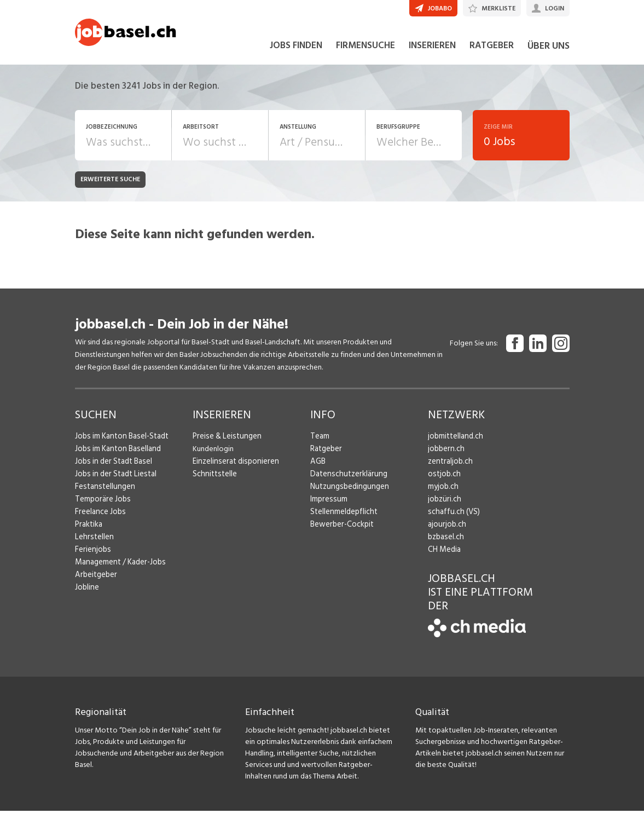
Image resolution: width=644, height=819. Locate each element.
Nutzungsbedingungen (347, 495)
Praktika (88, 532)
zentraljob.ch (449, 469)
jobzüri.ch (443, 507)
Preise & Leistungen (225, 444)
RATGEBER (492, 54)
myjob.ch (443, 495)
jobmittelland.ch (455, 444)
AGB (318, 469)
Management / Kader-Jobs (119, 570)
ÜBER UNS (549, 54)
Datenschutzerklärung (346, 482)
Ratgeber (326, 457)
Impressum (327, 507)
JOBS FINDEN (296, 54)
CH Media (444, 558)
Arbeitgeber (95, 583)
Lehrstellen (93, 545)
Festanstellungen (103, 495)
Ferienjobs (92, 558)
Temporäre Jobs (101, 507)
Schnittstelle (213, 482)
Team (319, 444)
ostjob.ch (443, 482)
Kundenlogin (213, 457)
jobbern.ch (445, 457)
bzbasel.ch (445, 545)
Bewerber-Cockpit (341, 532)
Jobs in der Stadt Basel (112, 469)
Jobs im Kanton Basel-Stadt (120, 444)
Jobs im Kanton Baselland (116, 457)
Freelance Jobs (99, 520)
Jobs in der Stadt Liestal (114, 482)
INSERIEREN (432, 54)
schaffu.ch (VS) (451, 520)
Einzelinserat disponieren (233, 469)
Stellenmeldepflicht (343, 520)
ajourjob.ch (446, 532)
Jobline (87, 595)
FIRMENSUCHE (365, 54)
